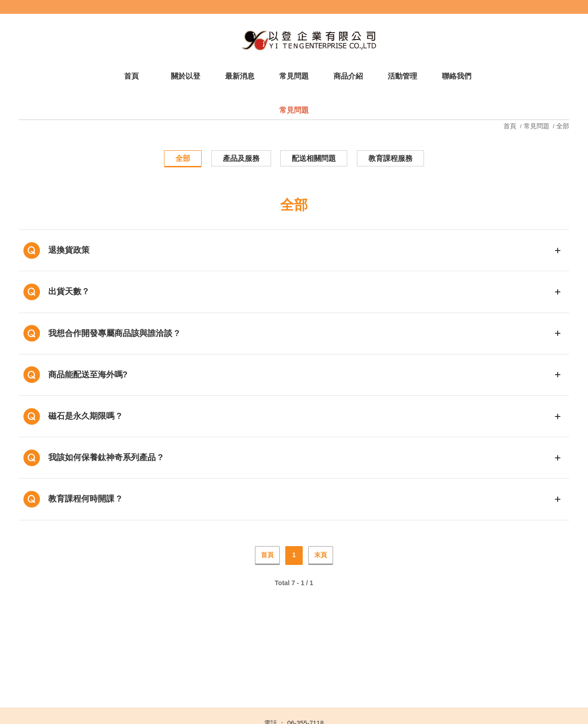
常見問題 (537, 126)
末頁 (321, 555)
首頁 (511, 126)
